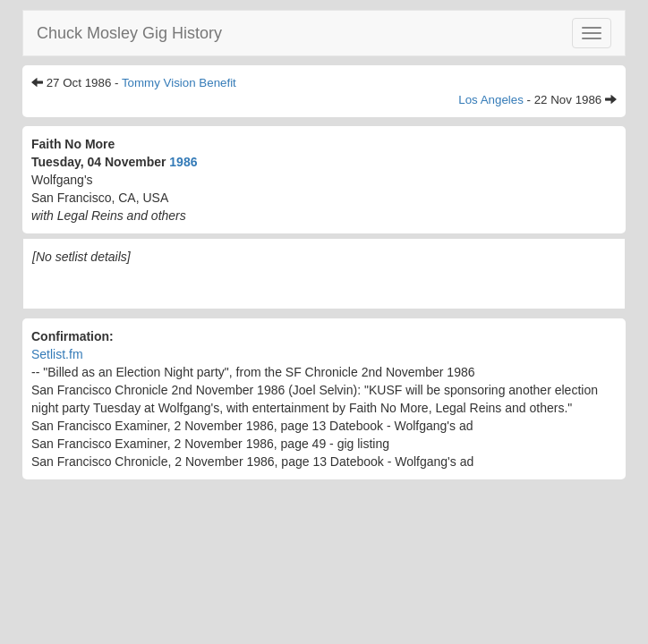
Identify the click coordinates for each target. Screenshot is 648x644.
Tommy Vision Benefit (179, 83)
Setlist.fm (57, 354)
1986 (183, 162)
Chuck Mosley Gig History (129, 33)
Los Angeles (491, 100)
